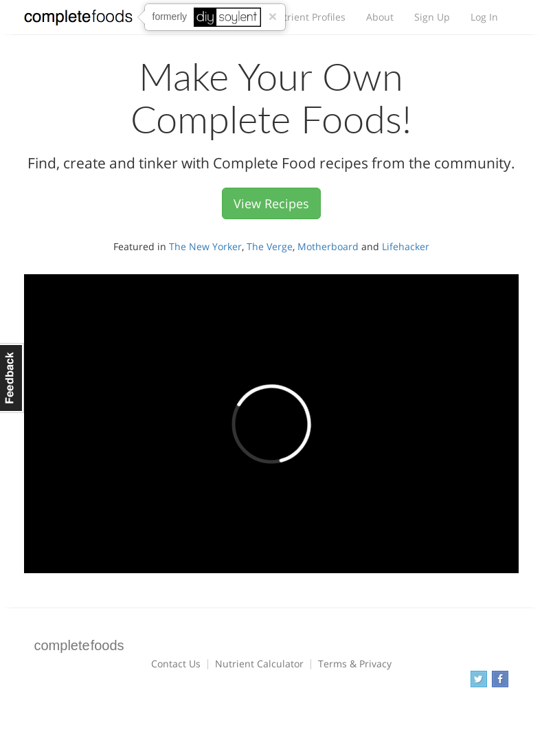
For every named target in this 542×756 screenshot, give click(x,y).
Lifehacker (406, 246)
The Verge (270, 246)
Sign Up (432, 17)
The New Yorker (205, 246)
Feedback (12, 378)
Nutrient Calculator (259, 664)
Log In (484, 17)
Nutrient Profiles (308, 17)
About (380, 17)
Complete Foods (78, 20)
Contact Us (176, 664)
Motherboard (328, 246)
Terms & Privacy (355, 664)
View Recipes (271, 203)
